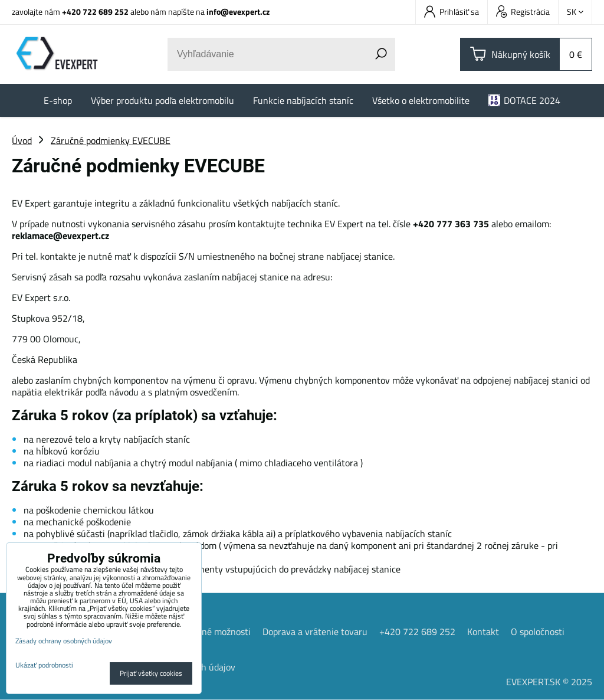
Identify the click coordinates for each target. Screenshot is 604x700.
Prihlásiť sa (452, 12)
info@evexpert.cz (238, 12)
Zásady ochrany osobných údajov (64, 641)
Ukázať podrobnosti (44, 665)
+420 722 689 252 (95, 12)
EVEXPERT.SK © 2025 (549, 682)
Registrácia (523, 12)
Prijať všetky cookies (151, 673)
